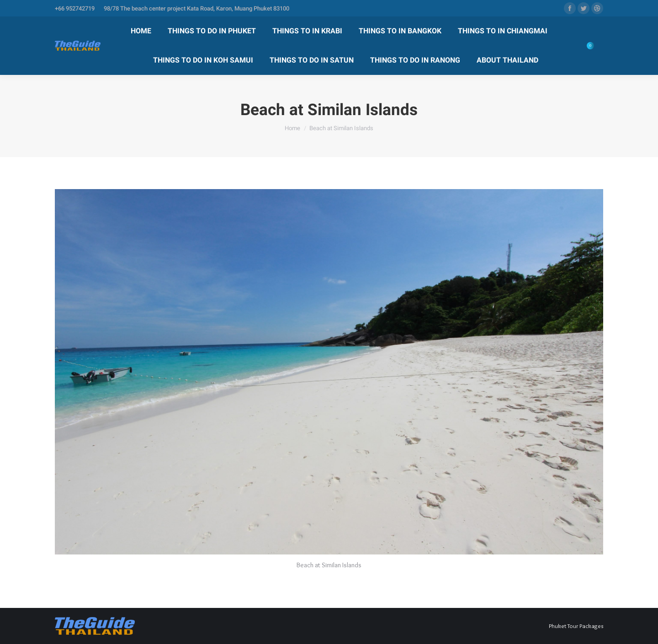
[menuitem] (141, 31)
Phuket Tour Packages (576, 626)
